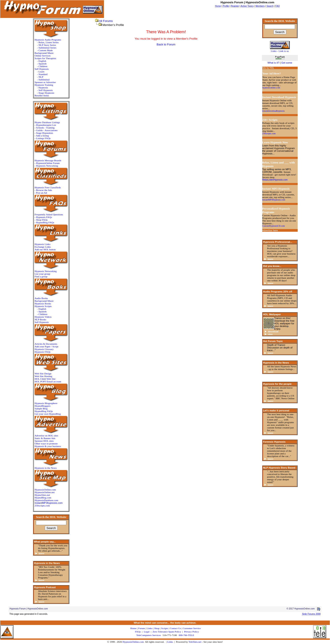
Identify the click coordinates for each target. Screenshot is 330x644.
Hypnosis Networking (47, 166)
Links (170, 642)
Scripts (165, 628)
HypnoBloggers (43, 406)
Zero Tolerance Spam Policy (167, 632)
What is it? (273, 63)
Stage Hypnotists (45, 133)
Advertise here (270, 230)
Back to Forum (166, 44)
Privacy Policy (191, 632)
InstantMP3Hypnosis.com (274, 200)
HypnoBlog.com (43, 498)
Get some (287, 63)
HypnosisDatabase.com (46, 500)
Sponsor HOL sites (44, 441)
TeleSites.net (195, 642)
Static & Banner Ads (45, 438)
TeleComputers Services (148, 635)
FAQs (138, 632)
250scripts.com (42, 506)
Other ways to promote (46, 444)
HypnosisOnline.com (133, 642)
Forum (142, 628)
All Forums (106, 21)
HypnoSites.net (42, 495)
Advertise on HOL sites (46, 436)
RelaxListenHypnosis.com (275, 180)
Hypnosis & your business (48, 446)
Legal (147, 632)
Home (133, 628)
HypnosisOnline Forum (48, 163)
